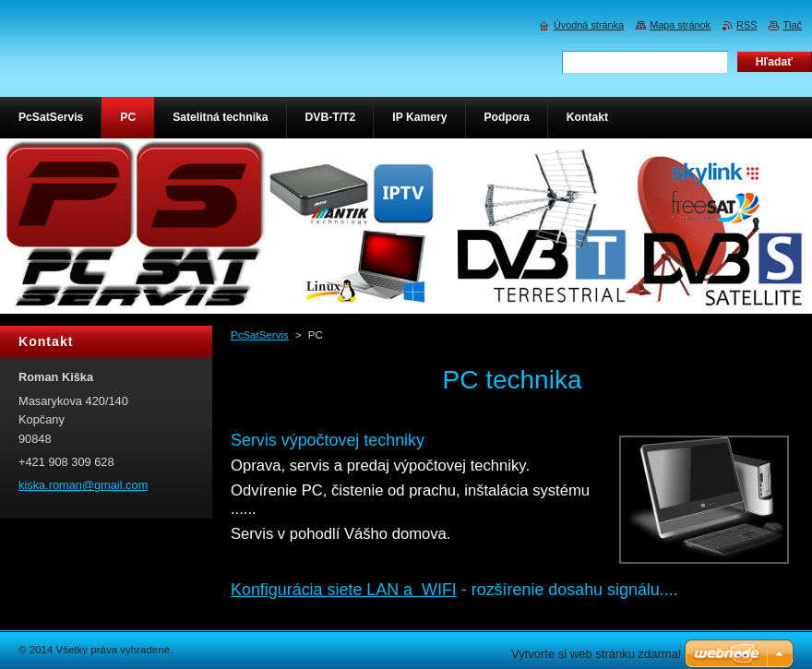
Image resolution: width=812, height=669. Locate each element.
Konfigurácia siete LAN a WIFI (344, 590)
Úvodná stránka (589, 25)
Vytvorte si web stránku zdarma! (596, 654)
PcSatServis (260, 335)
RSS (746, 25)
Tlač (792, 25)
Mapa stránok (680, 25)
